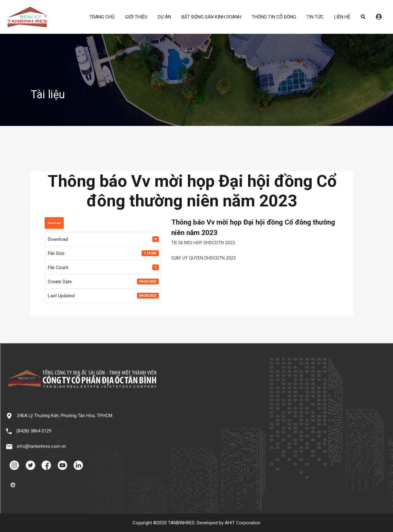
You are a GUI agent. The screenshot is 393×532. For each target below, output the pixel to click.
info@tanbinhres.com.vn (41, 446)
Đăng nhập (379, 17)
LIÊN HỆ (342, 17)
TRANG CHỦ (102, 17)
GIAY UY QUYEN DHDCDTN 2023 (204, 258)
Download (54, 223)
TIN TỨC (315, 17)
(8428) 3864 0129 (34, 431)
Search (363, 17)
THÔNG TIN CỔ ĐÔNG (274, 17)
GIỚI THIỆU (136, 17)
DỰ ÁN (164, 17)
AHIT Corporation (243, 523)
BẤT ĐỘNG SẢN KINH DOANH (211, 17)
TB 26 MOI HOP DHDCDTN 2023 (203, 243)
